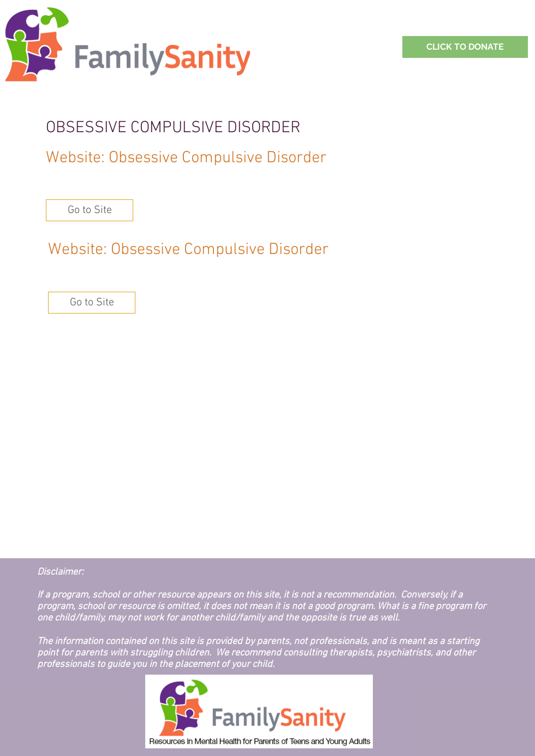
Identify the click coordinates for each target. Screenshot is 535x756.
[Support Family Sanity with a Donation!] (465, 47)
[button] (90, 210)
